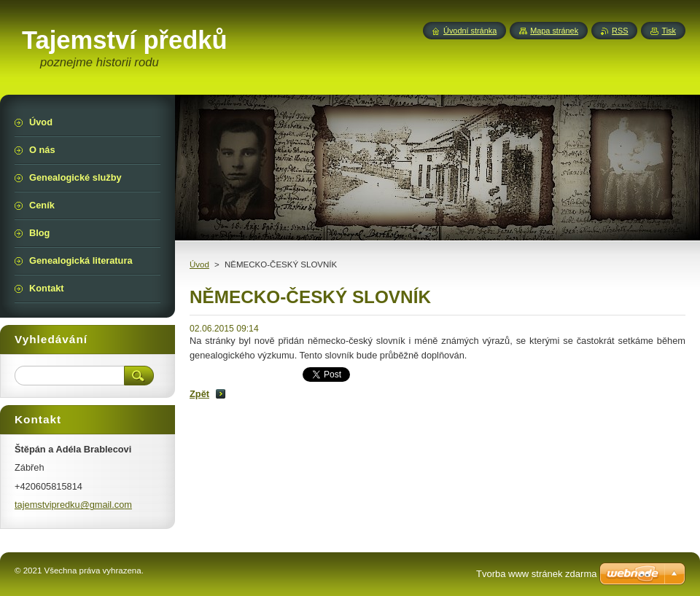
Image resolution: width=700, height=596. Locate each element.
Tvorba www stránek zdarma (536, 574)
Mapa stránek (554, 31)
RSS (620, 31)
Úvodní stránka (470, 31)
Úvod (199, 264)
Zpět (199, 394)
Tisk (669, 31)
